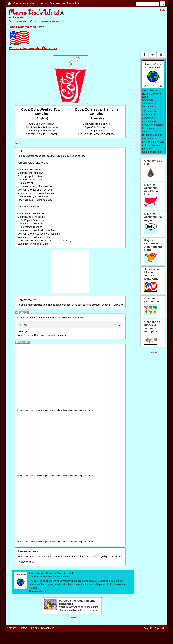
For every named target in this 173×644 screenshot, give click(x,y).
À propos (11, 628)
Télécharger (23, 331)
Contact (23, 628)
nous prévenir (32, 410)
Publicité (34, 628)
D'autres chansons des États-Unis (33, 48)
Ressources (48, 628)
